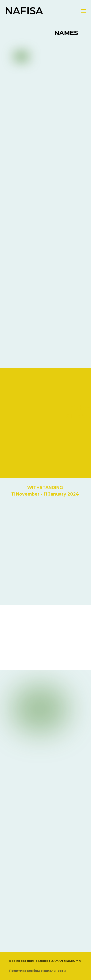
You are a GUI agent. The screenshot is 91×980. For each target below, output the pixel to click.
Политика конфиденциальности (37, 971)
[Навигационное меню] (83, 11)
